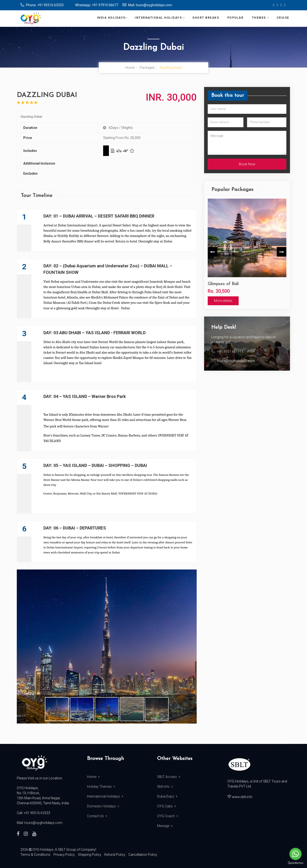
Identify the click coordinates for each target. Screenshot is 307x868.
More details (223, 301)
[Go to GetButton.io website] (295, 863)
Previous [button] (213, 252)
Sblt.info (165, 787)
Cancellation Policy (143, 855)
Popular (236, 18)
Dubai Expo (167, 796)
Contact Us (97, 816)
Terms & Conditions (35, 855)
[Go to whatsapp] (295, 854)
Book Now (247, 164)
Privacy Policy (64, 855)
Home (130, 68)
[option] (247, 252)
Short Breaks (206, 18)
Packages (147, 68)
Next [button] (282, 252)
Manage (165, 826)
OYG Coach (168, 816)
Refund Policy (115, 855)
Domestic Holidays (103, 806)
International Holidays (160, 18)
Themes (261, 18)
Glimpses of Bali (223, 284)
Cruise (283, 18)
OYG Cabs (166, 806)
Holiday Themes (101, 787)
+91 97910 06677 (105, 5)
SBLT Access (169, 777)
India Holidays (112, 18)
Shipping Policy (90, 855)
